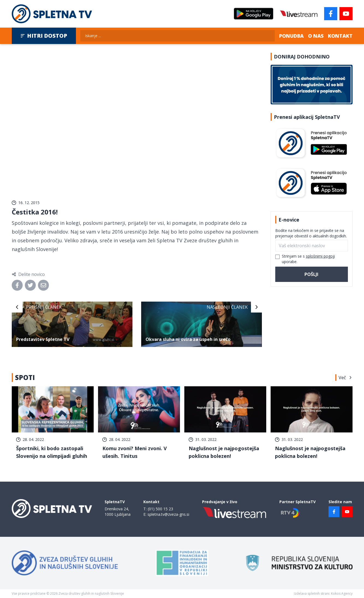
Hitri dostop (44, 36)
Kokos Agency (342, 593)
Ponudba (291, 36)
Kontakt (340, 36)
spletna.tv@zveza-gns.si (168, 514)
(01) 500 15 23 (160, 509)
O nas (316, 36)
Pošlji (311, 274)
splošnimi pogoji (320, 256)
